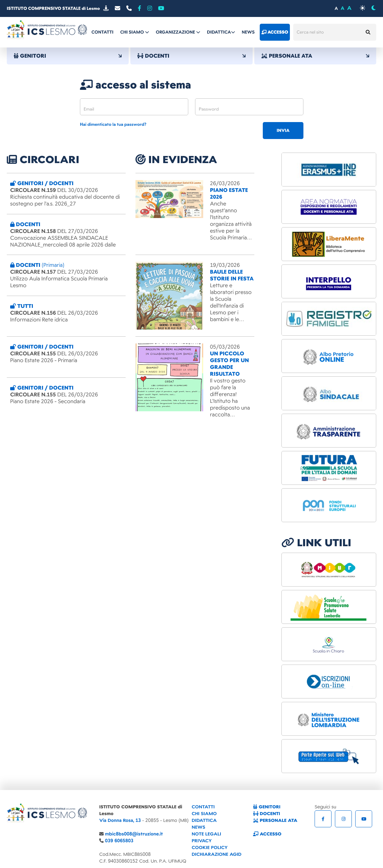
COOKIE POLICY (210, 847)
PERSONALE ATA (315, 56)
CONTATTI (203, 807)
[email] (134, 107)
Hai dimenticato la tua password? (113, 125)
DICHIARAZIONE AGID (217, 854)
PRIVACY (202, 841)
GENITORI (68, 56)
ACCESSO (267, 834)
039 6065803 (119, 841)
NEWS (198, 827)
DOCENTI (191, 56)
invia (283, 131)
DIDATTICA (204, 820)
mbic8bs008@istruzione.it (134, 834)
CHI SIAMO (204, 814)
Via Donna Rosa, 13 (120, 820)
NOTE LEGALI (206, 834)
